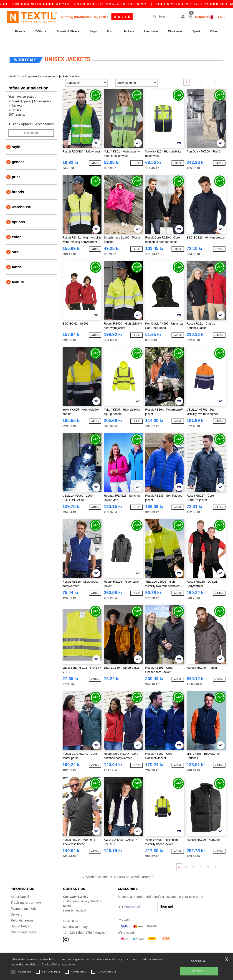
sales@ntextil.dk (75, 899)
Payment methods (24, 898)
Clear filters (31, 122)
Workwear (175, 31)
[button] (184, 17)
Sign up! (167, 896)
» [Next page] (223, 71)
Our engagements (23, 921)
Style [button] (16, 136)
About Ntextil (20, 886)
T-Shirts (41, 31)
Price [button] (16, 166)
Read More (69, 964)
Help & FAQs (20, 915)
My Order (101, 17)
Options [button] (18, 211)
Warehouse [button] (21, 196)
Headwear (151, 31)
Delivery (16, 904)
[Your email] (137, 896)
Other (214, 31)
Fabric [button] (17, 256)
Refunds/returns (22, 909)
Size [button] (15, 241)
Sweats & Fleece (68, 31)
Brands (20, 31)
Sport (196, 31)
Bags (93, 31)
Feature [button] (18, 271)
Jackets (129, 31)
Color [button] (16, 226)
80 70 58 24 (71, 910)
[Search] (165, 17)
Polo (110, 31)
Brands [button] (18, 181)
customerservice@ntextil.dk (82, 890)
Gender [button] (18, 151)
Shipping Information (76, 17)
